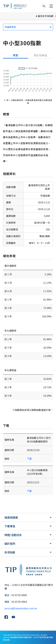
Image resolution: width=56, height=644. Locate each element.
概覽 (16, 55)
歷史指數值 (41, 55)
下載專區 (10, 526)
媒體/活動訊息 (13, 535)
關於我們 (10, 544)
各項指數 (10, 552)
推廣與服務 (11, 517)
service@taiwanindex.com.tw (21, 608)
